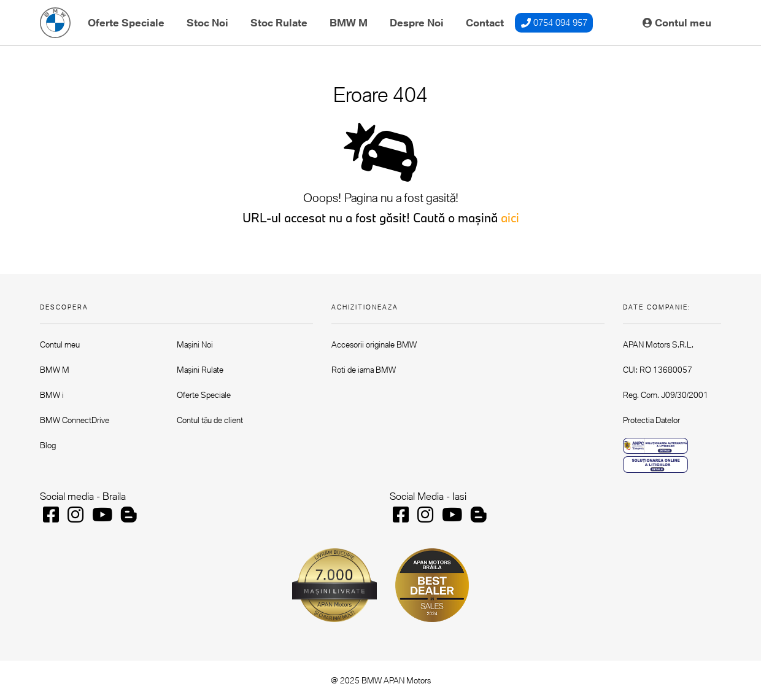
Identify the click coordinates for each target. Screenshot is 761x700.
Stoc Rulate (279, 23)
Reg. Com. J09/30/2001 (666, 395)
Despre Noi (417, 23)
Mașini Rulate (200, 370)
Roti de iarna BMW (364, 370)
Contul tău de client (210, 420)
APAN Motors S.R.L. (658, 344)
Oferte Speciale (126, 23)
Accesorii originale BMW (374, 344)
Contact (485, 23)
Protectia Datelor (651, 420)
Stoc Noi (207, 23)
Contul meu (677, 23)
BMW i (52, 395)
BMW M (349, 23)
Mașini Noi (195, 344)
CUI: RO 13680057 (658, 370)
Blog (48, 445)
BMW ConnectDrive (75, 420)
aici (510, 217)
